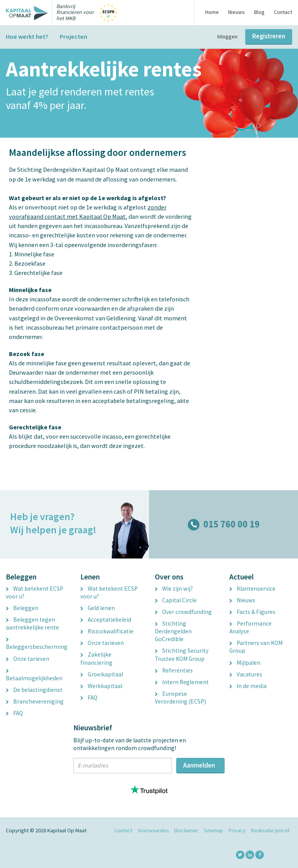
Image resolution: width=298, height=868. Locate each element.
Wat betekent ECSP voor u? (35, 592)
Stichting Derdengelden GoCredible (173, 631)
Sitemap (213, 830)
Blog (259, 12)
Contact (283, 12)
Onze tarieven (28, 659)
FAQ (14, 713)
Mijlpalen (245, 663)
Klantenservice (252, 589)
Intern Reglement (182, 682)
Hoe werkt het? (27, 36)
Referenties (174, 670)
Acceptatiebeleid (106, 620)
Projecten (74, 36)
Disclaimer (186, 830)
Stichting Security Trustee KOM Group (182, 654)
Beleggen (22, 608)
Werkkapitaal (101, 686)
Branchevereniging (35, 701)
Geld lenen (98, 608)
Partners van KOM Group (256, 647)
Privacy (237, 830)
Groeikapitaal (102, 674)
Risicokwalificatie (107, 631)
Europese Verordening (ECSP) (180, 698)
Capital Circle (176, 600)
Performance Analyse (250, 627)
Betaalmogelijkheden (34, 676)
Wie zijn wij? (174, 589)
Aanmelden (199, 765)
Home (212, 12)
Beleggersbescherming (37, 644)
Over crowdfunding (183, 612)
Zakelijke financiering (96, 658)
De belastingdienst (34, 690)
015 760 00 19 (224, 524)
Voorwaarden (153, 830)
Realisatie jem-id (270, 830)
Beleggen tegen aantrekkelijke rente (32, 623)
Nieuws (236, 12)
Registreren (269, 36)
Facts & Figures (252, 612)
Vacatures (246, 674)
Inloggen (227, 36)
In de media (248, 686)
